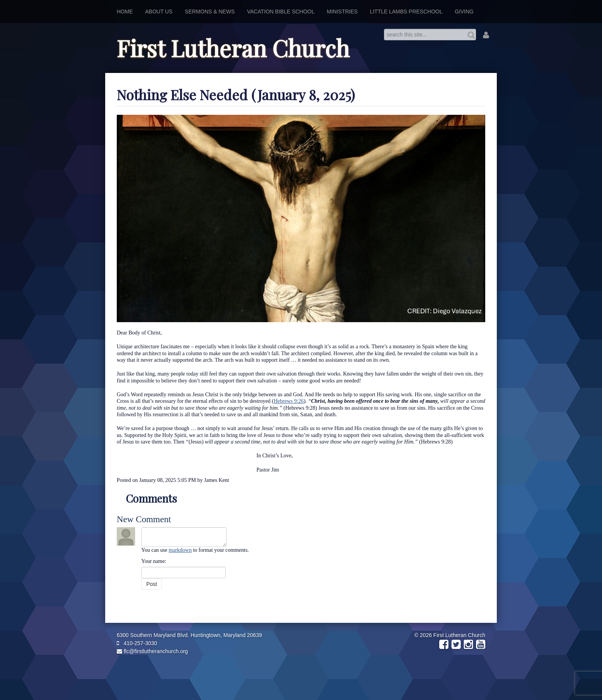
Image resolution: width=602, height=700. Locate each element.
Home (125, 12)
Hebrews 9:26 (289, 401)
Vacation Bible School (281, 12)
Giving (464, 12)
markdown (180, 550)
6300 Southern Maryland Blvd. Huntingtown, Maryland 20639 (189, 635)
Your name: (154, 561)
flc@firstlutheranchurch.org (152, 651)
